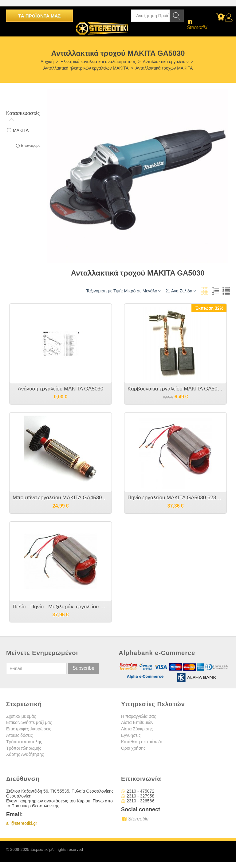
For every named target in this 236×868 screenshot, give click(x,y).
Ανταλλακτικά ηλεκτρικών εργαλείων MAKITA (86, 68)
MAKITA (18, 130)
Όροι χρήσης (133, 748)
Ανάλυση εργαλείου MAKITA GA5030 (61, 389)
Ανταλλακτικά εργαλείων (165, 62)
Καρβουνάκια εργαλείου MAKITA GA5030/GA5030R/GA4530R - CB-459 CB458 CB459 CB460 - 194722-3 (175, 389)
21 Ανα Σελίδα (181, 291)
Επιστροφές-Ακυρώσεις (29, 729)
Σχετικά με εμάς (21, 716)
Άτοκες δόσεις (20, 735)
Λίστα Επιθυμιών (137, 722)
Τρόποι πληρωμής (24, 748)
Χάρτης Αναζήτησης (25, 754)
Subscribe (83, 668)
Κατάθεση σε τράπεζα (142, 742)
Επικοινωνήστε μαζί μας (29, 722)
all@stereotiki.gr (22, 823)
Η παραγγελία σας (138, 716)
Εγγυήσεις (131, 735)
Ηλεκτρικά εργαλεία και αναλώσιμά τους (98, 62)
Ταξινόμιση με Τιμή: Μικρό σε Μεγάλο (123, 291)
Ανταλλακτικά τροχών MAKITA (164, 68)
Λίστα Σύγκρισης (137, 729)
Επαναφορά (31, 146)
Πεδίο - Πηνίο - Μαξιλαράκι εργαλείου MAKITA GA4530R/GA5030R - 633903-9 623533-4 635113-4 (61, 607)
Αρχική (47, 62)
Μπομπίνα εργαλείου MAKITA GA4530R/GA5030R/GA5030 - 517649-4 (61, 498)
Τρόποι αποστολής (24, 742)
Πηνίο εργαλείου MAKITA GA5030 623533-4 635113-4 (175, 498)
